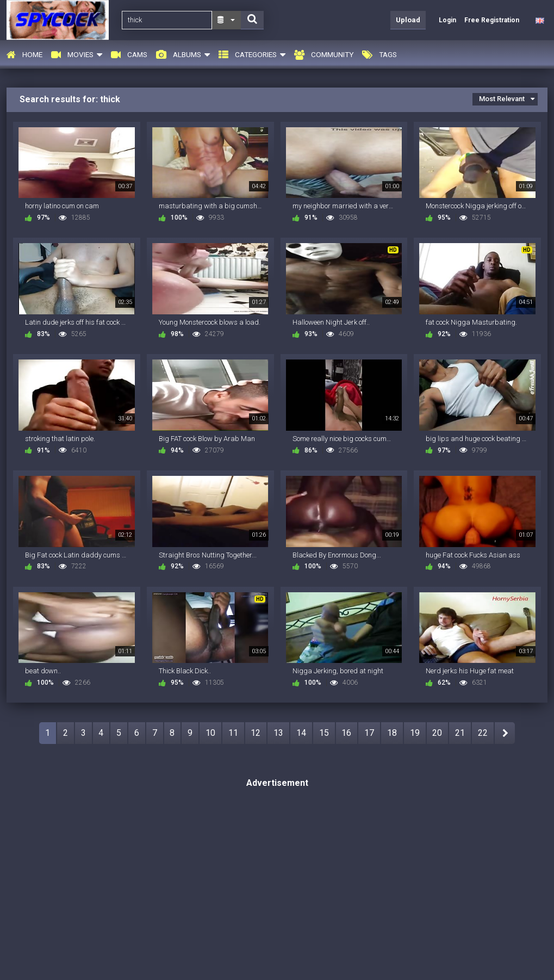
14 (301, 733)
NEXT (505, 733)
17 (369, 733)
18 (392, 733)
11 (233, 733)
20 (437, 733)
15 (324, 733)
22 (483, 733)
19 (415, 733)
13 (278, 733)
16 (346, 733)
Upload (408, 20)
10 (210, 733)
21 (460, 733)
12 (256, 733)
